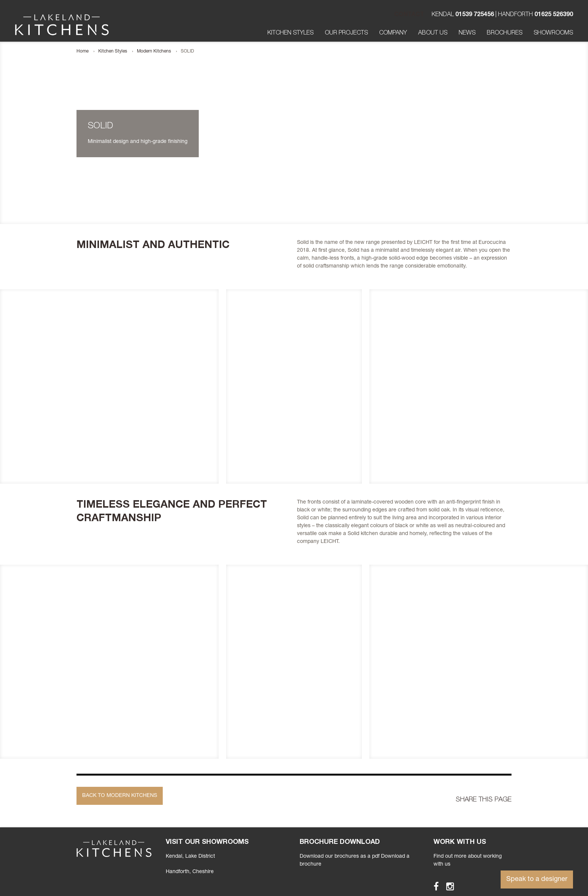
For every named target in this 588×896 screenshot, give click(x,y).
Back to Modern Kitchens (120, 796)
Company (393, 33)
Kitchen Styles (290, 33)
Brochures (505, 33)
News (467, 33)
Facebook (433, 886)
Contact (409, 15)
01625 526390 (554, 15)
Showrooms (553, 33)
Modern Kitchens (154, 51)
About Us (433, 33)
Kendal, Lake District (190, 857)
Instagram (447, 886)
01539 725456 (475, 15)
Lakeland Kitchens (62, 25)
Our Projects (346, 33)
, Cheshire (190, 872)
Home (82, 51)
